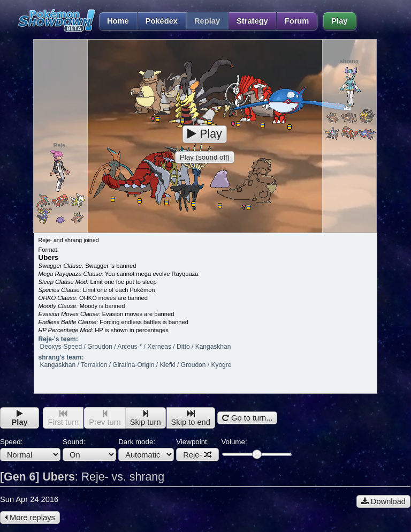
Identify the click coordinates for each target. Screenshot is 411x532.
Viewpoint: (197, 449)
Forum (297, 21)
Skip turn (146, 418)
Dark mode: (146, 449)
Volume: (256, 448)
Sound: (89, 449)
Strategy (252, 21)
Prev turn (105, 418)
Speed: (30, 449)
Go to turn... (247, 418)
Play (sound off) (205, 157)
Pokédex (162, 21)
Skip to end (191, 418)
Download (383, 501)
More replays (30, 518)
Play (339, 21)
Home (114, 21)
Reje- (197, 455)
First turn (63, 418)
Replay (207, 21)
